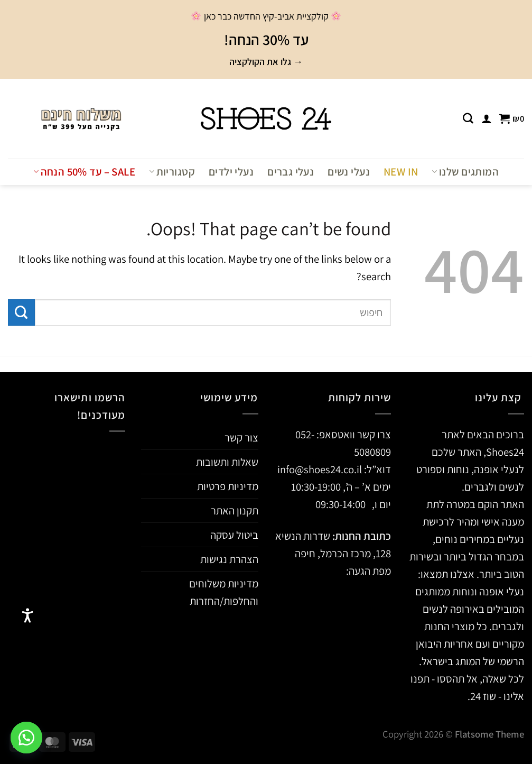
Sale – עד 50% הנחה (84, 172)
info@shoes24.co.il (321, 469)
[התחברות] (487, 118)
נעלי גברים (291, 172)
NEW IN (401, 172)
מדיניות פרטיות (228, 486)
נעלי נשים (349, 172)
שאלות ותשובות (227, 462)
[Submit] (21, 312)
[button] (26, 738)
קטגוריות (172, 172)
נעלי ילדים (231, 172)
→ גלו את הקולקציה (266, 62)
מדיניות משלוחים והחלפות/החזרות (224, 592)
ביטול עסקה (234, 535)
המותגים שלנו (465, 172)
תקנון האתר (235, 510)
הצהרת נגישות (229, 559)
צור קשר (241, 438)
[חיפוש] (468, 118)
